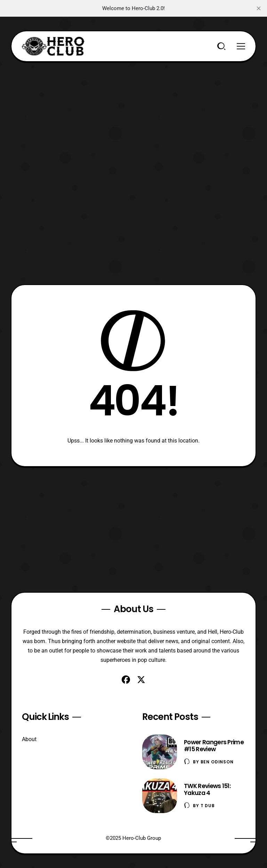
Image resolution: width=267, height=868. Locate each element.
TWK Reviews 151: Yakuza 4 (207, 790)
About (29, 739)
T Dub (208, 806)
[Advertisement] (134, 111)
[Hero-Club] (53, 46)
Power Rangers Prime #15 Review (214, 746)
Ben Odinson (217, 762)
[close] (259, 8)
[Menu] (241, 46)
